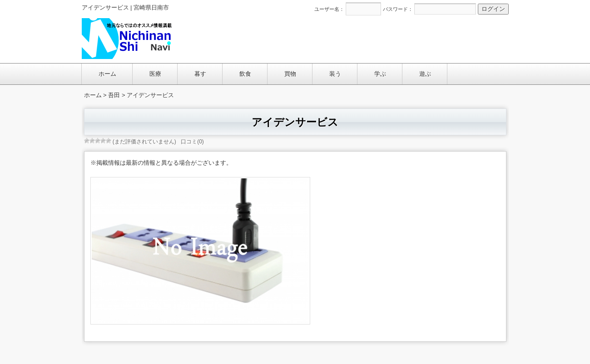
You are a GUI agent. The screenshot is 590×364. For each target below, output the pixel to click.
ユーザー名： (329, 9)
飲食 (245, 74)
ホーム (107, 74)
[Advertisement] (343, 38)
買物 (290, 74)
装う (335, 74)
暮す (200, 74)
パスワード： (398, 9)
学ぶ (380, 74)
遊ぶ (425, 74)
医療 (155, 74)
